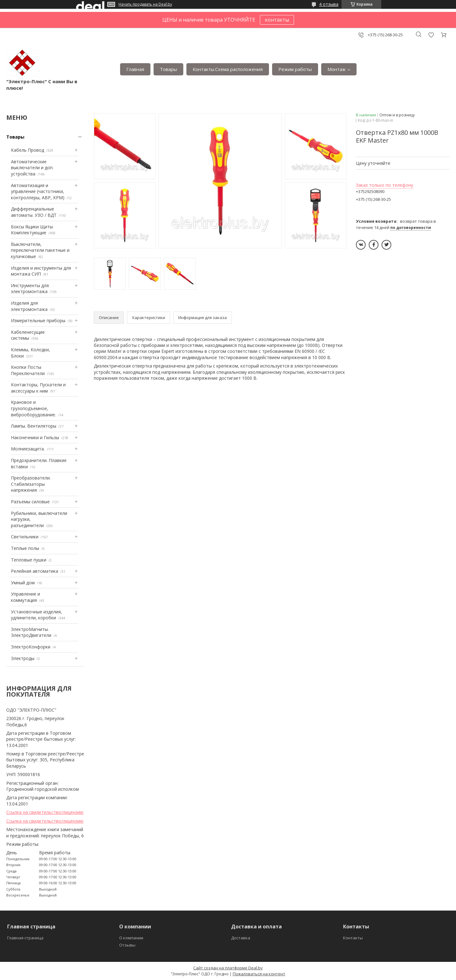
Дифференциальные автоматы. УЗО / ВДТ (34, 212)
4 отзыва (329, 4)
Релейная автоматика (35, 571)
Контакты (353, 938)
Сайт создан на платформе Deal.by (228, 968)
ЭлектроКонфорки (31, 647)
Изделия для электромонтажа (29, 306)
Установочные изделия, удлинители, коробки (36, 615)
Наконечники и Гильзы (35, 437)
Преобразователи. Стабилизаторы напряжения (31, 484)
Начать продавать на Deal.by (145, 4)
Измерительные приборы (38, 320)
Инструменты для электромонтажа (30, 289)
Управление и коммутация (25, 597)
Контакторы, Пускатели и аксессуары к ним (38, 388)
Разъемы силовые (30, 502)
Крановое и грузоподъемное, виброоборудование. (33, 408)
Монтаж (337, 69)
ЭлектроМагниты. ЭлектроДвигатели (31, 632)
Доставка (241, 938)
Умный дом (23, 583)
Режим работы (295, 69)
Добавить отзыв (431, 35)
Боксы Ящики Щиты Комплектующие (32, 230)
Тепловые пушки (29, 560)
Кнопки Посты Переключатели (28, 370)
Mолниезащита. (28, 449)
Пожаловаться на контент (259, 974)
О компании (131, 938)
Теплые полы (25, 548)
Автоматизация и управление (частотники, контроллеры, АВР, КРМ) (38, 191)
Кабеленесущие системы (28, 335)
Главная (135, 69)
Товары (168, 69)
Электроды (23, 658)
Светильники (25, 537)
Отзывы (127, 945)
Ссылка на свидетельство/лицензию (45, 812)
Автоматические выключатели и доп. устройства (32, 168)
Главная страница (25, 938)
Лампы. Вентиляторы (34, 426)
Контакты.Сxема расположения (228, 69)
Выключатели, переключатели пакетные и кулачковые (40, 250)
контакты (277, 20)
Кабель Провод (28, 150)
